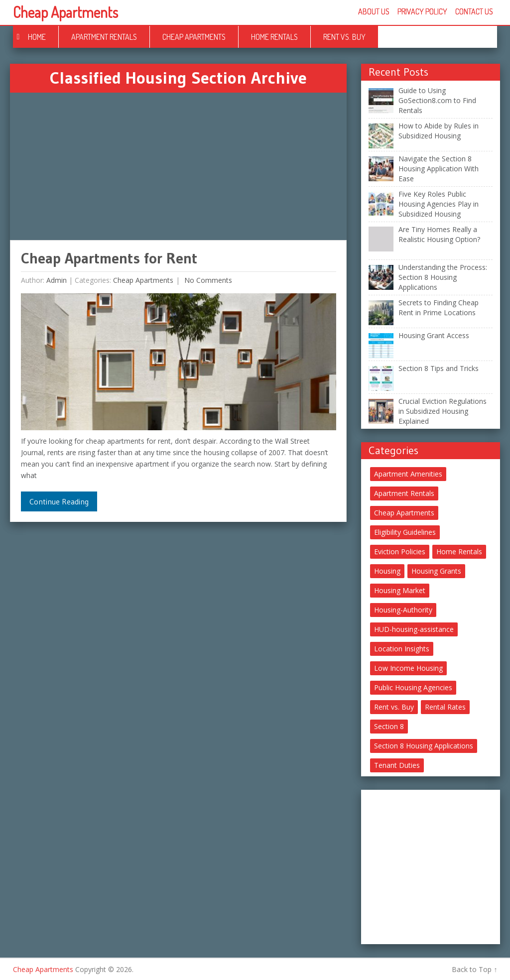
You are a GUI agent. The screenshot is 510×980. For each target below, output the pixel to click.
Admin (57, 280)
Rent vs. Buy (344, 37)
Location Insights (402, 649)
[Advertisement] (178, 166)
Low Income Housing (408, 668)
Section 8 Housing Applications (424, 746)
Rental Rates (445, 707)
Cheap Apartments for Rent (109, 258)
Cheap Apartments (65, 12)
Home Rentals (274, 37)
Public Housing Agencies (413, 687)
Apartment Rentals (104, 37)
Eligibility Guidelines (405, 532)
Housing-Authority (403, 610)
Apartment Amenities (408, 474)
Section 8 (389, 726)
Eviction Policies (400, 551)
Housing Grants (436, 571)
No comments (207, 280)
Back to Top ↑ (474, 969)
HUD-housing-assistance (414, 629)
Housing (387, 571)
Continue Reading (59, 501)
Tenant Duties (397, 765)
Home (37, 37)
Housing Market (400, 590)
